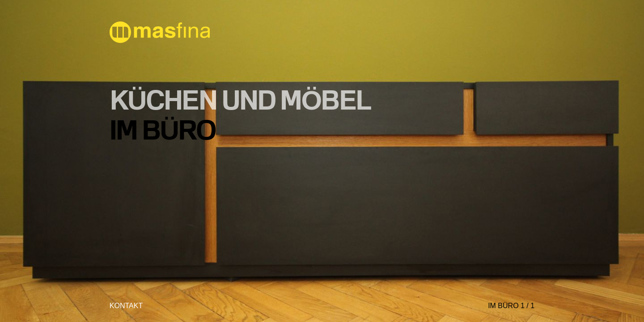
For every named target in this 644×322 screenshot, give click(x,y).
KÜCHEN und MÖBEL (240, 99)
